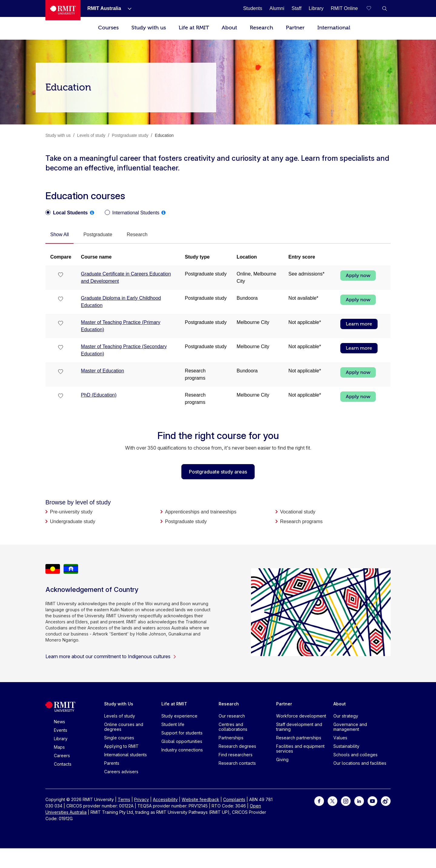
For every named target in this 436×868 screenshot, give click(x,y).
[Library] (316, 8)
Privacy (142, 799)
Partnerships (231, 738)
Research (261, 28)
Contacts (63, 764)
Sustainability (346, 746)
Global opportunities (182, 741)
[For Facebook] (319, 801)
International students (126, 755)
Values (340, 738)
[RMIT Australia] (104, 8)
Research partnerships (299, 738)
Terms (124, 799)
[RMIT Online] (344, 8)
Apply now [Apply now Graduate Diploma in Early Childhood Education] (358, 300)
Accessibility (165, 799)
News (59, 722)
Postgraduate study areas (218, 472)
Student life (173, 724)
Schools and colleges (355, 755)
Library (61, 739)
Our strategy (346, 716)
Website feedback (200, 799)
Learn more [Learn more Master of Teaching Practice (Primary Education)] (359, 324)
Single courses (119, 738)
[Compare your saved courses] (372, 8)
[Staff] (297, 8)
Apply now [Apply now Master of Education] (358, 372)
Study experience (179, 716)
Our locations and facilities (360, 763)
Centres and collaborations (233, 727)
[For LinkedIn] (359, 801)
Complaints (234, 799)
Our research (232, 716)
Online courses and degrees (124, 727)
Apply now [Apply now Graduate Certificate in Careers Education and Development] (358, 276)
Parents (112, 763)
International (334, 28)
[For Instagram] (346, 801)
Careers (62, 756)
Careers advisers (121, 772)
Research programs (301, 521)
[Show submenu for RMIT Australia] (127, 8)
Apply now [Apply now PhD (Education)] (358, 397)
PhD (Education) (99, 395)
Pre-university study (71, 512)
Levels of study (120, 716)
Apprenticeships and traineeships (201, 512)
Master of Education (102, 371)
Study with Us (119, 704)
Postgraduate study (186, 521)
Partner (295, 28)
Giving (282, 759)
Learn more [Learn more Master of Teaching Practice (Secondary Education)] (359, 348)
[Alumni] (277, 8)
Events (61, 730)
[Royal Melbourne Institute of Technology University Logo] (63, 10)
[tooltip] (92, 213)
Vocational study (298, 512)
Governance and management (350, 727)
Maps (59, 747)
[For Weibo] (386, 801)
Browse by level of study (78, 502)
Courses (108, 28)
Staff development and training (299, 727)
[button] (385, 8)
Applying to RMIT (121, 746)
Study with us (149, 28)
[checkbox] (61, 275)
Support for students (182, 733)
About (229, 28)
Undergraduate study (73, 521)
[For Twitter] (332, 801)
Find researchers (236, 755)
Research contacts (237, 763)
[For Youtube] (372, 801)
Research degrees (237, 746)
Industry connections (182, 750)
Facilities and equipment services (300, 749)
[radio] (67, 213)
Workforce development (301, 716)
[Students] (253, 8)
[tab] (59, 235)
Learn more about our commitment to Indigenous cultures (111, 656)
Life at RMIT (194, 28)
